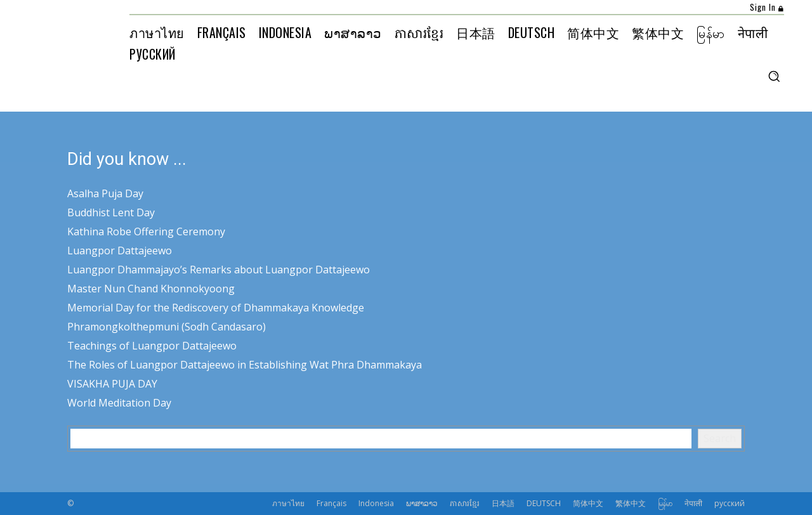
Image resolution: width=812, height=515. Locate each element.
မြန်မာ (665, 503)
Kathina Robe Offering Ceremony (146, 231)
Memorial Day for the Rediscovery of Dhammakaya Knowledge (216, 308)
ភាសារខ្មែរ (465, 503)
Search (720, 438)
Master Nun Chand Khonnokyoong (151, 289)
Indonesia (376, 503)
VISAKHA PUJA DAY (112, 384)
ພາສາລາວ (422, 503)
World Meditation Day (119, 403)
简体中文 (588, 503)
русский (730, 503)
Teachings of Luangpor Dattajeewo (152, 346)
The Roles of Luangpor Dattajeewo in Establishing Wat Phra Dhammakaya (245, 365)
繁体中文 (631, 503)
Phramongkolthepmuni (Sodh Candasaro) (167, 327)
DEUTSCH (544, 503)
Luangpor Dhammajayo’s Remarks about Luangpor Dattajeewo (219, 270)
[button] (774, 76)
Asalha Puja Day (105, 193)
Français (331, 503)
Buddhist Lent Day (111, 212)
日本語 (503, 503)
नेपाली (693, 503)
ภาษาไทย (288, 503)
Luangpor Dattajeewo (120, 251)
